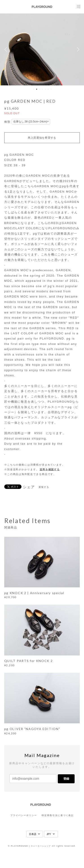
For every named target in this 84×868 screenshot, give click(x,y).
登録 (66, 779)
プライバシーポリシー (24, 815)
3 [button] (39, 89)
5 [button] (45, 89)
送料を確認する (50, 469)
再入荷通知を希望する (42, 138)
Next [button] (77, 49)
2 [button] (37, 89)
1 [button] (34, 89)
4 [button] (42, 89)
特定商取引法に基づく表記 (58, 815)
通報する (44, 487)
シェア (29, 487)
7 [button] (51, 89)
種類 (7, 122)
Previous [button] (7, 49)
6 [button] (48, 89)
